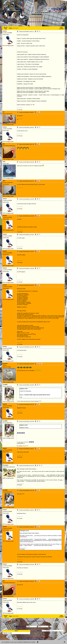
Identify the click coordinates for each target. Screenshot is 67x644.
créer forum (18, 637)
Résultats (23, 22)
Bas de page (6, 28)
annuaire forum (34, 637)
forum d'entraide (25, 637)
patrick (63, 11)
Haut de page (6, 616)
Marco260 (58, 11)
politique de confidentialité (46, 637)
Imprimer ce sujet (7, 633)
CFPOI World (7, 22)
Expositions (15, 22)
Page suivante (61, 28)
